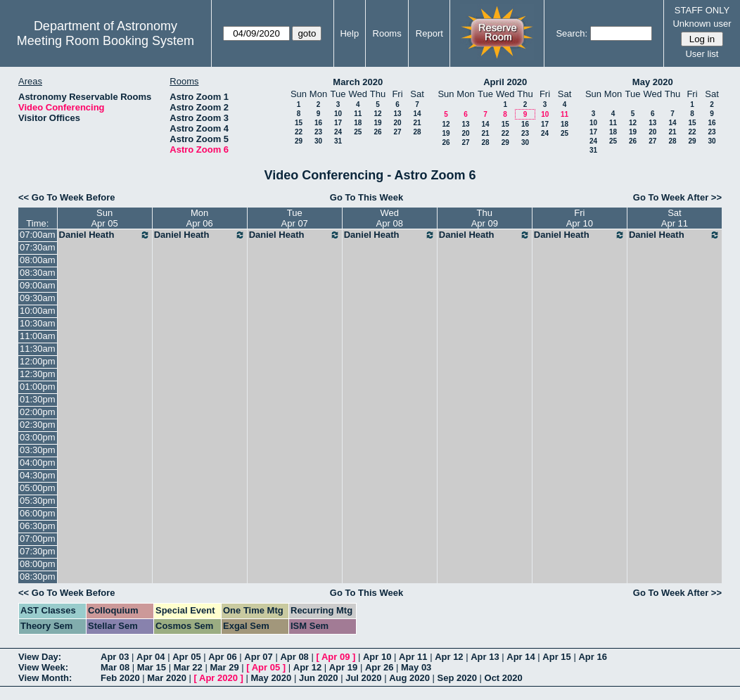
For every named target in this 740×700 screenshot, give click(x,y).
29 (299, 141)
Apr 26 (379, 667)
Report (429, 33)
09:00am (38, 285)
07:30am (38, 247)
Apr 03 (115, 657)
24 (338, 132)
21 (417, 123)
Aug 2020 (409, 678)
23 (318, 132)
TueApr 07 (295, 218)
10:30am (38, 323)
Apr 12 (449, 657)
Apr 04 (151, 657)
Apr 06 (222, 657)
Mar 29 (224, 667)
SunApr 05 (104, 218)
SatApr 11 (675, 218)
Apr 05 (186, 657)
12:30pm (38, 374)
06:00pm (38, 513)
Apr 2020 (218, 678)
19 (377, 123)
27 (397, 132)
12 (377, 114)
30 (318, 141)
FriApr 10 (580, 218)
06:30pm (38, 526)
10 (338, 114)
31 (338, 141)
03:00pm (38, 437)
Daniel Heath (105, 235)
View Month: (45, 678)
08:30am (38, 273)
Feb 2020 (120, 678)
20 (397, 123)
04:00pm (38, 463)
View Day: (40, 657)
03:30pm (38, 450)
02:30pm (38, 425)
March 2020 (358, 82)
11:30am (38, 349)
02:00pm (38, 412)
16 (318, 123)
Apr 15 (556, 657)
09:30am (38, 298)
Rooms (387, 33)
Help (349, 33)
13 (397, 114)
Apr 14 (521, 657)
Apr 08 (294, 657)
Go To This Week (366, 197)
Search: (572, 33)
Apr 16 (592, 657)
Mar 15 (152, 667)
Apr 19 (343, 667)
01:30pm (38, 399)
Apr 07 (258, 657)
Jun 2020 (319, 678)
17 (338, 123)
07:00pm (38, 539)
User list (702, 54)
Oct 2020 (504, 678)
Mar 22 (188, 667)
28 (417, 132)
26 (377, 132)
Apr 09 (336, 657)
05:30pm (38, 501)
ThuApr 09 (485, 218)
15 (299, 123)
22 (299, 132)
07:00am (38, 235)
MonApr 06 (200, 218)
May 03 (416, 667)
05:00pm (38, 488)
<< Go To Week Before (67, 197)
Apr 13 (485, 657)
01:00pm (38, 387)
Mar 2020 (167, 678)
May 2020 (653, 82)
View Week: (43, 667)
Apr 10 (377, 657)
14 (417, 114)
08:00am (38, 260)
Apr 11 (413, 657)
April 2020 (505, 82)
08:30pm (38, 577)
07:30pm (38, 551)
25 (358, 132)
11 (358, 114)
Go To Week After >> (677, 197)
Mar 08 (115, 667)
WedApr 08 (390, 218)
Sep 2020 (457, 678)
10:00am (38, 311)
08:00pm (38, 564)
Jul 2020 (363, 678)
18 (358, 123)
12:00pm (38, 361)
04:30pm (38, 475)
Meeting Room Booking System (106, 41)
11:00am (38, 336)
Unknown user (702, 24)
